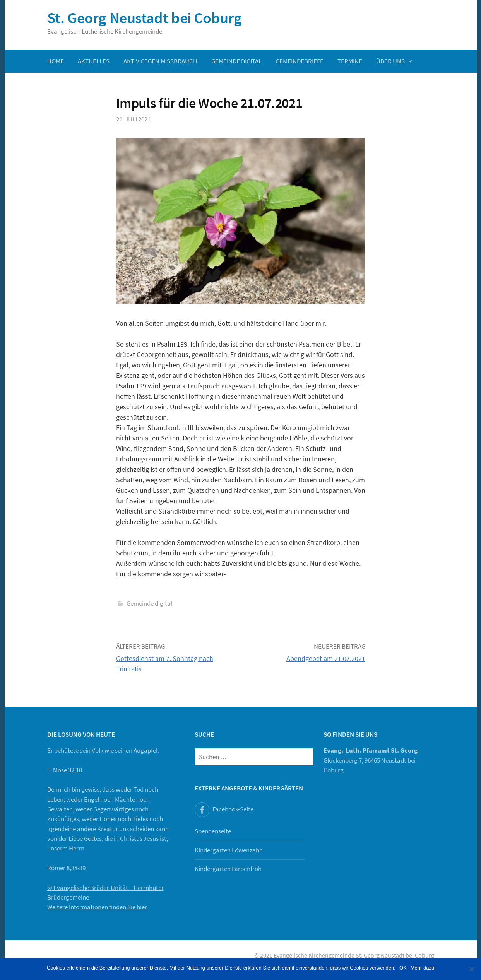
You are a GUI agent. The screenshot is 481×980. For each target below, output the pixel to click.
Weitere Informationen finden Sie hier (97, 907)
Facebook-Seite (233, 809)
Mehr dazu (422, 968)
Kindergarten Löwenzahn (229, 850)
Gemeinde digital (236, 61)
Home (56, 61)
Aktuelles (94, 61)
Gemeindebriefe (300, 61)
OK (403, 968)
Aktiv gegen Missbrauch (160, 61)
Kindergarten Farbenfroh (228, 869)
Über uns (390, 61)
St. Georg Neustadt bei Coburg (145, 18)
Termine (350, 61)
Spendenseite (213, 831)
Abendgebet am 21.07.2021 (326, 658)
